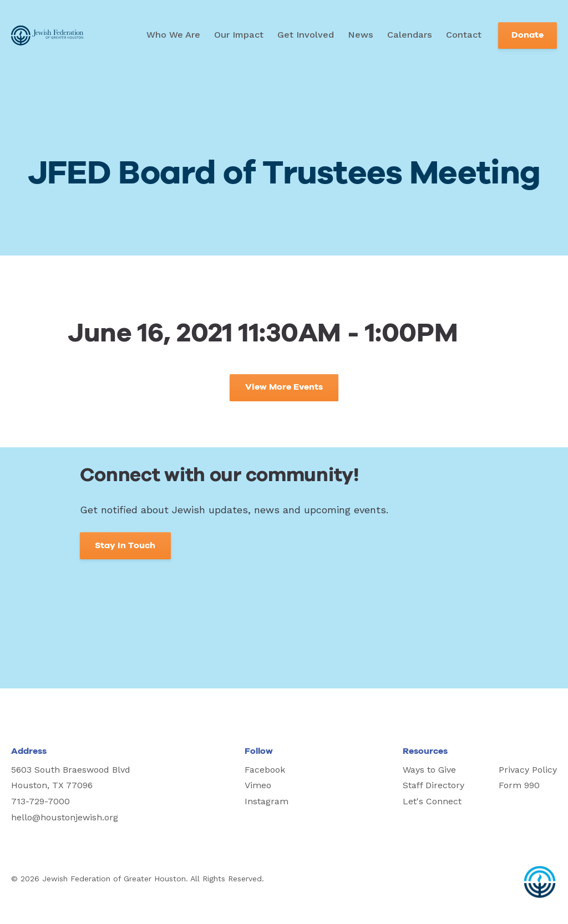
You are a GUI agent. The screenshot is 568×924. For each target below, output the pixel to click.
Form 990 (519, 785)
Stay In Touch (125, 546)
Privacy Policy (528, 770)
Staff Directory (433, 785)
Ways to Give (429, 770)
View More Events (284, 387)
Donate (528, 35)
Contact (464, 35)
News (361, 35)
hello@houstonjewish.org (65, 817)
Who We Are (173, 35)
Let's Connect (432, 801)
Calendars (410, 35)
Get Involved (306, 35)
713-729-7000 (40, 801)
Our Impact (239, 35)
